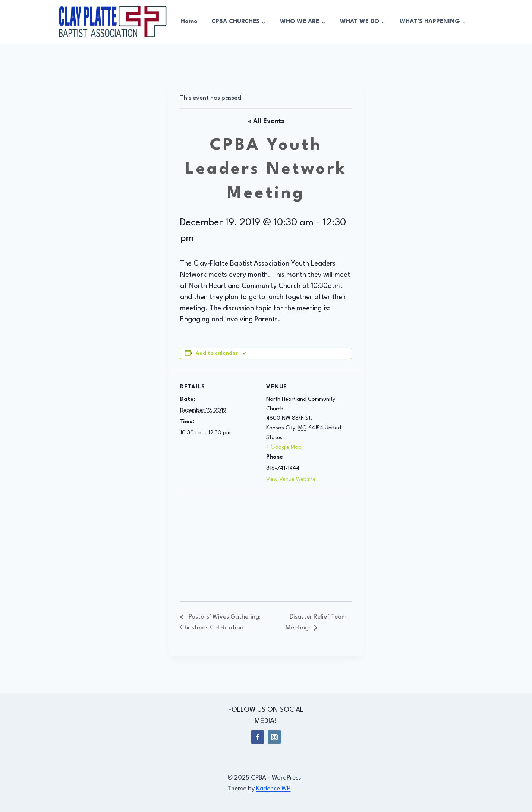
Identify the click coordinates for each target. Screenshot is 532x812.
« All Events (266, 121)
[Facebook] (258, 737)
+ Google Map (284, 448)
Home (189, 22)
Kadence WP (273, 789)
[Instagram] (274, 737)
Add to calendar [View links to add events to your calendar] (217, 353)
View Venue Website (291, 480)
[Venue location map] (219, 543)
